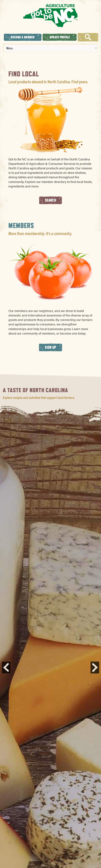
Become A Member (23, 37)
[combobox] (50, 48)
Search (50, 200)
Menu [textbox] (10, 48)
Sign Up (50, 352)
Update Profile (60, 37)
